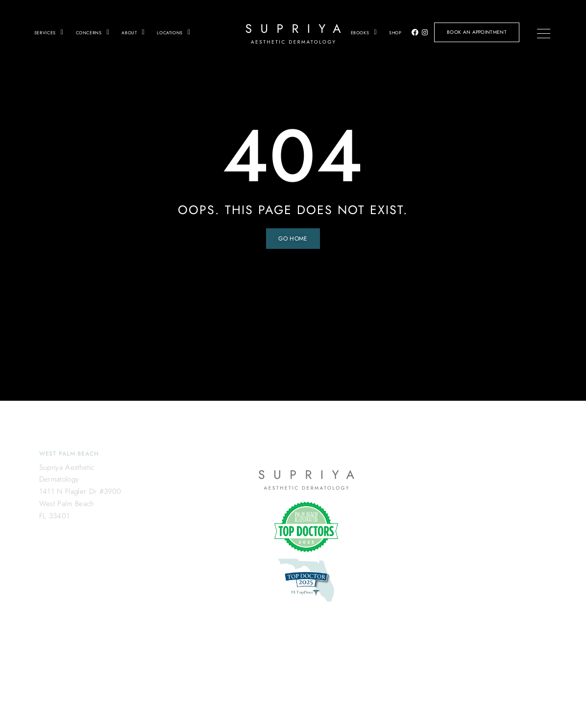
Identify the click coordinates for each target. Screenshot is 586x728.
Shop (395, 33)
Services (49, 32)
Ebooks (364, 32)
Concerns (93, 32)
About (133, 32)
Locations (173, 32)
